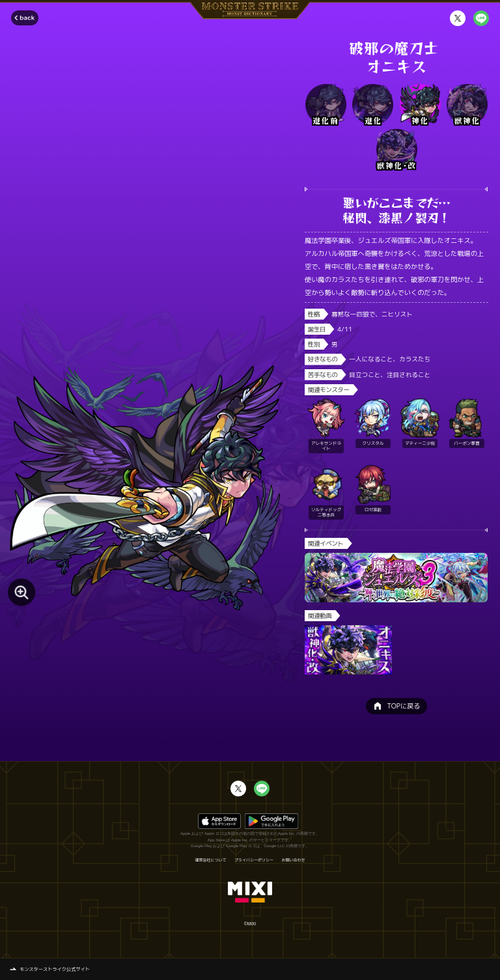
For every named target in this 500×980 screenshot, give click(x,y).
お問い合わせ (294, 860)
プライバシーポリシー (254, 860)
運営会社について (210, 860)
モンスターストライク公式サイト (55, 969)
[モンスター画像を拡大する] (21, 593)
